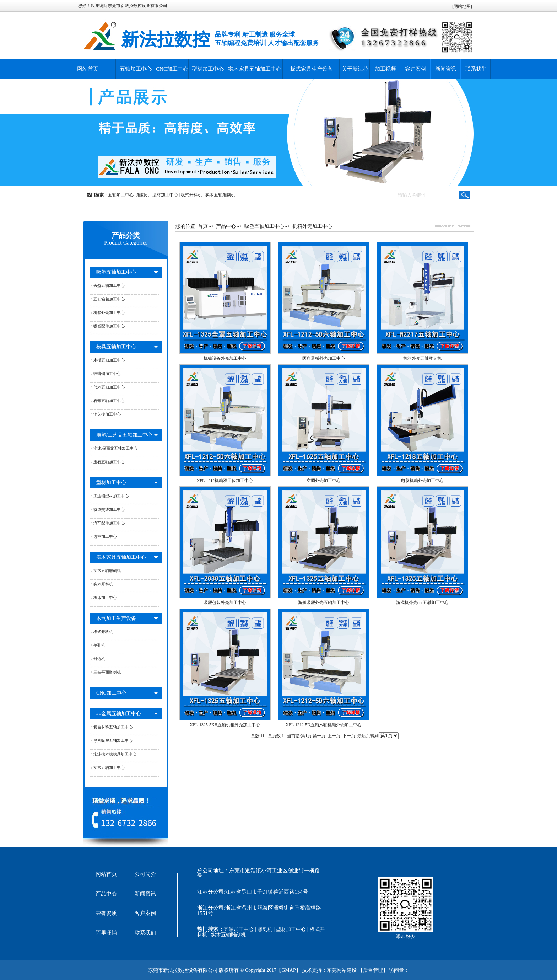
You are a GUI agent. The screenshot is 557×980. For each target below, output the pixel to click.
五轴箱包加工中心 (109, 299)
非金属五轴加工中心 (119, 714)
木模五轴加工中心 (109, 360)
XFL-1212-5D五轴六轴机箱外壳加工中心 (323, 725)
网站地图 (462, 6)
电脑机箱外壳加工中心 (422, 481)
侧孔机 (99, 645)
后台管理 (373, 970)
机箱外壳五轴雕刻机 (422, 358)
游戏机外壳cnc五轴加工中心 (423, 603)
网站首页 (88, 69)
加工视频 (385, 69)
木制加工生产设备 (116, 618)
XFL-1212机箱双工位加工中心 (225, 481)
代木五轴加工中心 (109, 387)
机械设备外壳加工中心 (225, 358)
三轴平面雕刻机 (107, 672)
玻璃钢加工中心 (107, 374)
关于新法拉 (355, 69)
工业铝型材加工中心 (111, 496)
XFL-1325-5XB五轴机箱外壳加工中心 (225, 725)
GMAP (288, 970)
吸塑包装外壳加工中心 (225, 603)
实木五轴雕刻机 (220, 195)
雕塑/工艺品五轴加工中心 (124, 435)
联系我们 (476, 69)
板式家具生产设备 (312, 69)
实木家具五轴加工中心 (255, 69)
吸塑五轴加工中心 (116, 272)
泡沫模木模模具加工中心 (115, 754)
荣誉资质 (106, 913)
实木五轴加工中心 (109, 767)
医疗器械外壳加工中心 (324, 358)
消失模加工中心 (107, 414)
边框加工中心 (105, 536)
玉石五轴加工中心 (109, 462)
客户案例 (416, 69)
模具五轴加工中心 (116, 347)
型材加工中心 (208, 69)
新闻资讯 (446, 69)
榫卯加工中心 (105, 598)
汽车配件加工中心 (109, 523)
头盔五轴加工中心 (109, 285)
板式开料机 (191, 195)
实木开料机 (103, 584)
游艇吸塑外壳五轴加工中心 (324, 603)
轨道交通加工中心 (109, 509)
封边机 (99, 659)
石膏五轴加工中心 (109, 401)
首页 (203, 226)
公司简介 (145, 874)
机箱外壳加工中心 (109, 312)
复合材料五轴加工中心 (113, 727)
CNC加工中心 (172, 69)
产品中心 (226, 226)
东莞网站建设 (342, 970)
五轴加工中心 (136, 69)
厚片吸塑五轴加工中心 (113, 740)
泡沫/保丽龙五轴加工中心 (115, 448)
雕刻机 (143, 195)
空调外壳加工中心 (324, 481)
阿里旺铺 (106, 933)
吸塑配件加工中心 (109, 326)
